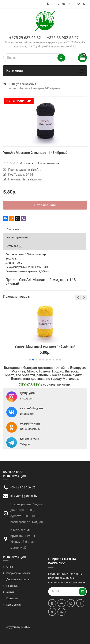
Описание (13, 229)
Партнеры (12, 586)
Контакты (12, 598)
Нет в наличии (45, 205)
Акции (10, 592)
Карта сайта (14, 605)
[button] (78, 298)
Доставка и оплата (18, 579)
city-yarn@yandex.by (24, 496)
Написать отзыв (49, 163)
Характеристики (17, 237)
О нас (10, 567)
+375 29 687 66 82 (25, 38)
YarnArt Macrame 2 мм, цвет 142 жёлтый (45, 346)
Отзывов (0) (14, 246)
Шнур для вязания (24, 84)
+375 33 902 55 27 (63, 38)
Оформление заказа (18, 573)
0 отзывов (27, 163)
